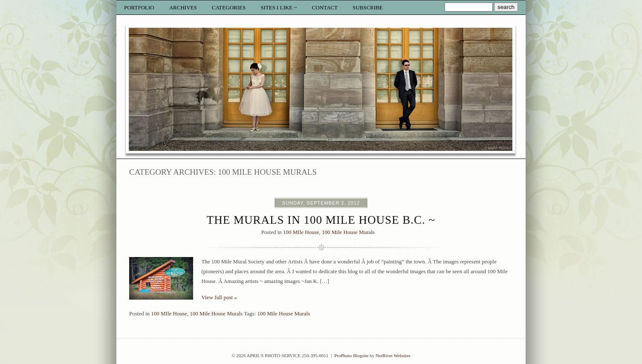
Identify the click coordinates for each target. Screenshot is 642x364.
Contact (325, 7)
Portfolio (139, 7)
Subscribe (368, 7)
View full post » (219, 297)
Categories (229, 7)
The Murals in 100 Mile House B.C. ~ (321, 220)
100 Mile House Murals (348, 232)
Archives (183, 7)
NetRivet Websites (393, 355)
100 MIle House (301, 232)
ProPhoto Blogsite (351, 355)
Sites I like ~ (279, 7)
